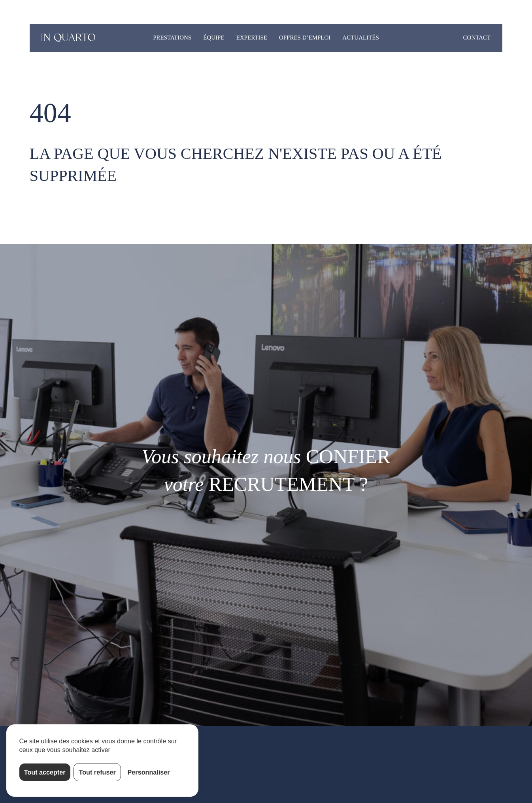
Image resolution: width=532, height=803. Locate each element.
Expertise (252, 38)
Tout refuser (97, 772)
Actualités (361, 38)
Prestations (172, 38)
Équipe (214, 38)
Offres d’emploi (305, 38)
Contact (477, 38)
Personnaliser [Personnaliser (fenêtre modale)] (149, 772)
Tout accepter (45, 772)
